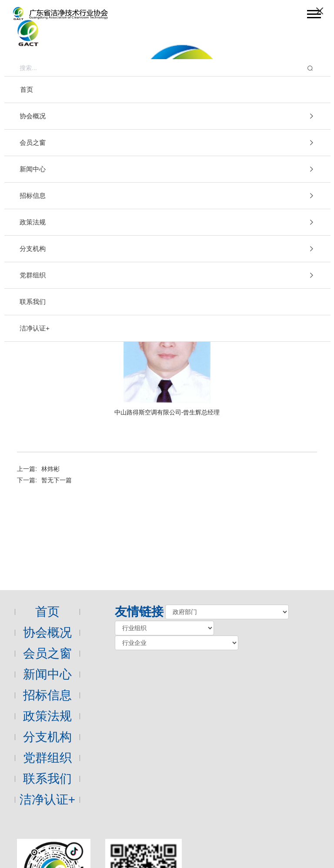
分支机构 (47, 737)
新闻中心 (47, 674)
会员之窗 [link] (261, 180)
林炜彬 (50, 469)
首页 (47, 612)
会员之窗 (60, 160)
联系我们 (47, 779)
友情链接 (139, 612)
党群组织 (47, 758)
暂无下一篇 (57, 480)
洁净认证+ (47, 800)
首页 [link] (230, 180)
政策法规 (47, 716)
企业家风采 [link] (302, 180)
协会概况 (47, 633)
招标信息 (47, 695)
